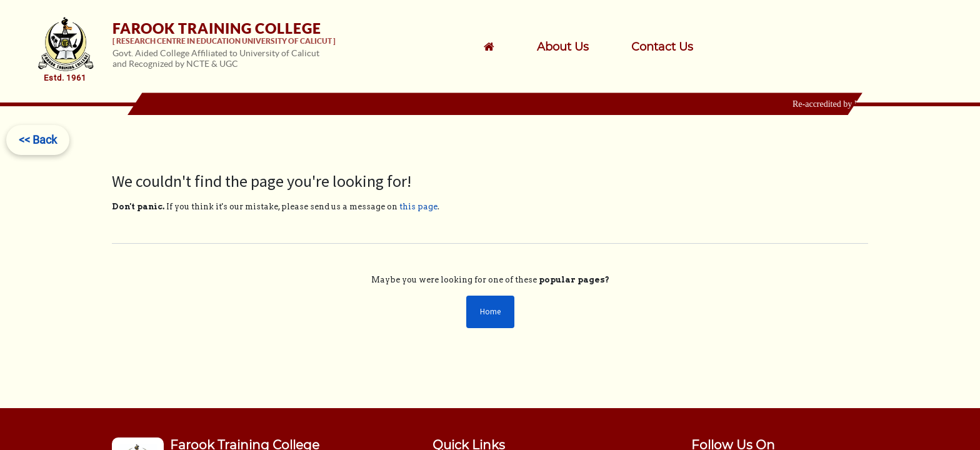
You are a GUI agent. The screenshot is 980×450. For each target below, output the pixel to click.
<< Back (38, 140)
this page (418, 207)
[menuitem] (579, 47)
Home (490, 312)
